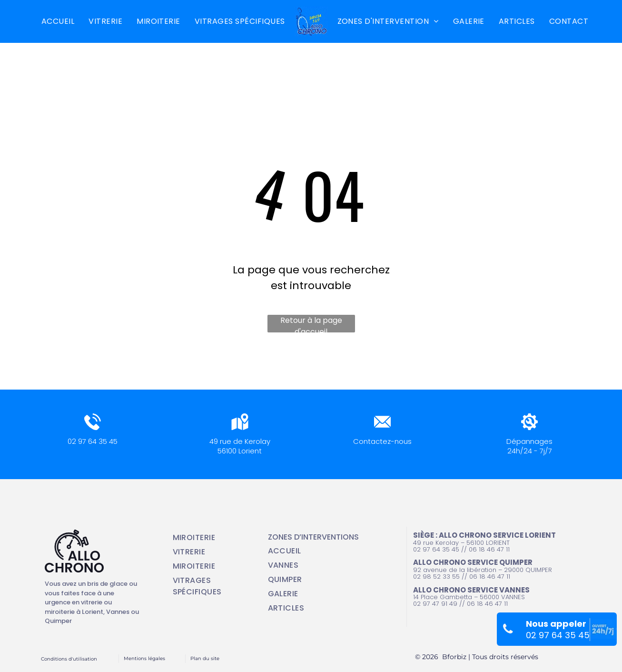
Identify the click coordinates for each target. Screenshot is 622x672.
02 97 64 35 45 (93, 441)
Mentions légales (144, 658)
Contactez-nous (382, 441)
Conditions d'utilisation (69, 659)
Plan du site (205, 658)
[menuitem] (58, 21)
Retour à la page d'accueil (311, 324)
